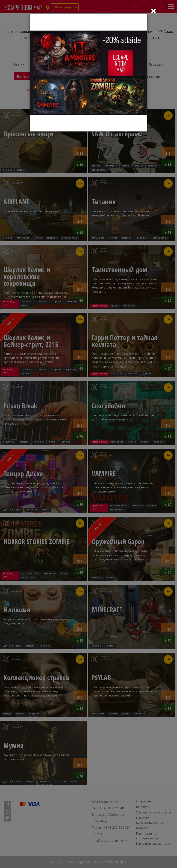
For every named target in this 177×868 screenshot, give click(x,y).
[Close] (153, 11)
